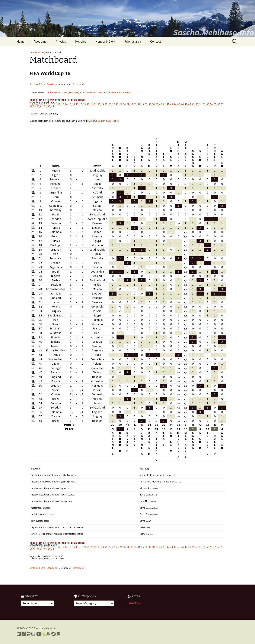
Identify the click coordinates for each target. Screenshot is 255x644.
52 (204, 104)
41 (164, 104)
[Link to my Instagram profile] (33, 634)
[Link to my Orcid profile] (44, 634)
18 (81, 104)
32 (132, 104)
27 (114, 104)
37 (150, 104)
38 (153, 104)
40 (161, 104)
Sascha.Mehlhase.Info (214, 32)
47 (186, 104)
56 (219, 104)
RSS (129, 603)
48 (190, 104)
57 (222, 104)
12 (59, 104)
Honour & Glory (105, 41)
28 (117, 104)
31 (128, 104)
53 (208, 104)
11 (55, 104)
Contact (156, 41)
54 (211, 104)
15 (70, 104)
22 (95, 104)
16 (74, 104)
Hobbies (81, 41)
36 (146, 104)
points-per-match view (57, 92)
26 (110, 104)
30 (124, 104)
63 (49, 106)
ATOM (137, 603)
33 (135, 104)
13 (63, 104)
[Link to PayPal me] (58, 634)
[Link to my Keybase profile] (48, 634)
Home (21, 41)
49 (193, 104)
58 (31, 106)
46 (182, 104)
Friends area (133, 41)
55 (215, 104)
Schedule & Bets (37, 84)
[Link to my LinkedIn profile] (19, 634)
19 (85, 104)
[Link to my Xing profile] (24, 634)
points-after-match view (91, 92)
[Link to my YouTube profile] (39, 634)
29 (121, 104)
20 (88, 104)
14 (66, 104)
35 (143, 104)
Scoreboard (78, 84)
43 (172, 104)
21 (92, 104)
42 (168, 104)
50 (197, 104)
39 (157, 104)
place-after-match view (119, 92)
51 (201, 104)
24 (103, 104)
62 (45, 106)
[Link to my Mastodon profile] (28, 634)
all (52, 106)
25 (106, 104)
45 (179, 104)
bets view (74, 92)
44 (175, 104)
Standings (52, 84)
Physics (61, 41)
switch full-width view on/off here (103, 121)
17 (77, 104)
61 (42, 106)
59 (34, 106)
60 (38, 106)
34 (139, 104)
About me (40, 41)
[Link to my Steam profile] (53, 634)
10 (52, 104)
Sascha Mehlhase (45, 628)
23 (99, 104)
